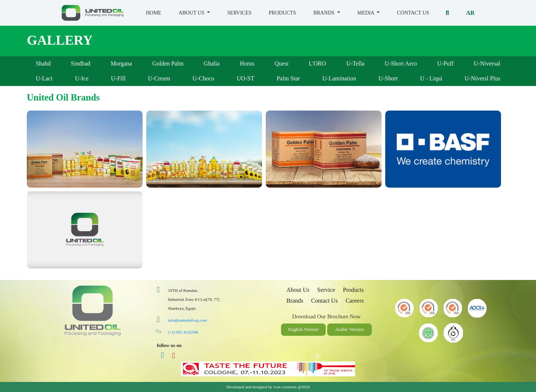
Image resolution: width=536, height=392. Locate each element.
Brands (295, 301)
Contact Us (413, 13)
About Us (298, 290)
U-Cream (159, 78)
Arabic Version (349, 329)
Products (282, 13)
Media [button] (366, 13)
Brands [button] (325, 13)
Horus (247, 63)
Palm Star (288, 78)
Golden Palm (168, 63)
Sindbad (80, 63)
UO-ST (245, 78)
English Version (303, 329)
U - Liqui (431, 78)
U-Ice (82, 78)
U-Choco (203, 78)
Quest (282, 63)
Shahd (43, 63)
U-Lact (44, 78)
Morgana (121, 63)
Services (240, 13)
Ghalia (212, 63)
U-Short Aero (401, 63)
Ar (470, 13)
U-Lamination (339, 78)
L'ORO (318, 63)
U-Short (388, 78)
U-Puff (445, 63)
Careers (355, 301)
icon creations (285, 387)
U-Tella (355, 63)
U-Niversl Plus (482, 78)
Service (326, 290)
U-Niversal (487, 63)
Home (154, 13)
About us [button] (192, 13)
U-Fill (118, 78)
